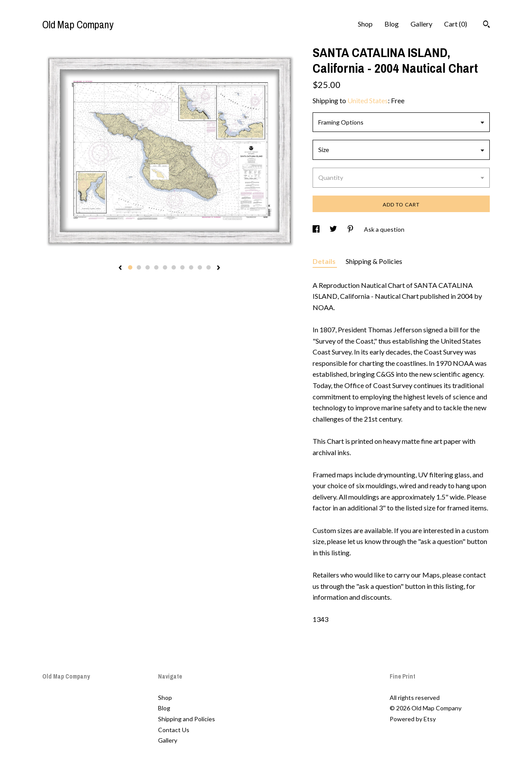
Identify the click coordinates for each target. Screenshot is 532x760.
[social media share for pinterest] (351, 229)
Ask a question (384, 229)
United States (368, 100)
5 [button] (165, 267)
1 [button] (130, 267)
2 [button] (139, 267)
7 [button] (182, 267)
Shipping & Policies (374, 261)
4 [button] (156, 267)
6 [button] (174, 267)
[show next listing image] (219, 268)
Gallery (421, 24)
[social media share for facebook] (317, 229)
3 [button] (148, 267)
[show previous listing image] (120, 268)
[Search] (487, 25)
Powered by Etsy (413, 719)
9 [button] (200, 267)
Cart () (456, 24)
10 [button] (209, 267)
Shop (365, 24)
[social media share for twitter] (334, 229)
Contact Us (174, 730)
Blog (392, 24)
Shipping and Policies (187, 719)
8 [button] (191, 267)
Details (325, 261)
